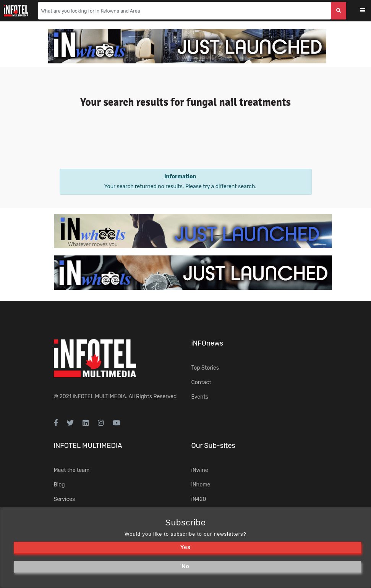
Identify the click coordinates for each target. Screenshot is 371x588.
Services (65, 499)
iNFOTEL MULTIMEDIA (99, 397)
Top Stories (205, 368)
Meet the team (72, 470)
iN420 (199, 499)
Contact (201, 382)
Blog (59, 485)
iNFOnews (207, 343)
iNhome (201, 485)
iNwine (200, 470)
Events (200, 397)
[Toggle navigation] (368, 11)
